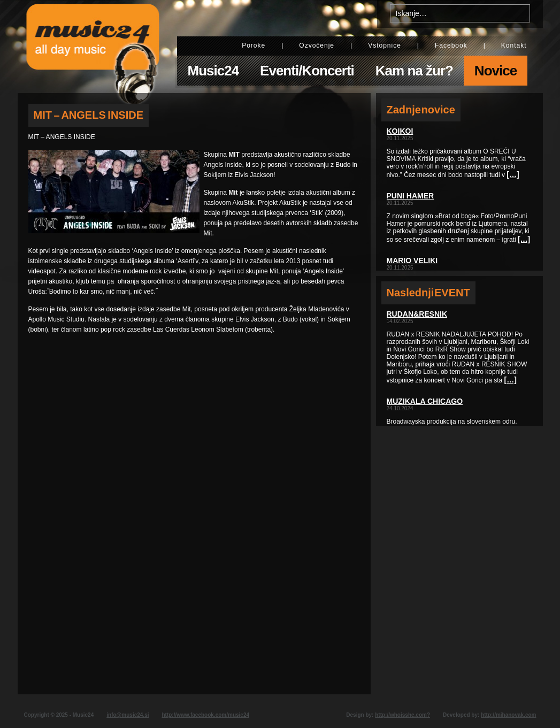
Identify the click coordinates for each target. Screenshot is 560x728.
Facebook (451, 45)
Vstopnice (385, 45)
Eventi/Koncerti (307, 71)
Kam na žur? (414, 71)
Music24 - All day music (93, 47)
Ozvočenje (317, 45)
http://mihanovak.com (508, 715)
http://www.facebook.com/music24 (205, 715)
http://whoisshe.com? (402, 715)
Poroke (254, 45)
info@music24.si (128, 715)
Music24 (213, 71)
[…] (513, 174)
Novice (496, 71)
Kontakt (514, 45)
